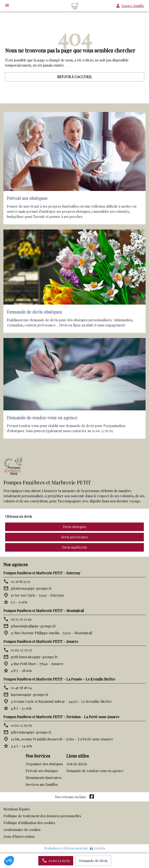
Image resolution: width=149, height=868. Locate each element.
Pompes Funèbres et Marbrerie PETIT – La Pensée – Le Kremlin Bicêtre (59, 679)
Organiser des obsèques (44, 764)
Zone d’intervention (19, 836)
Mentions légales (17, 809)
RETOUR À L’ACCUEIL (75, 77)
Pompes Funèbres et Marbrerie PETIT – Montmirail (44, 611)
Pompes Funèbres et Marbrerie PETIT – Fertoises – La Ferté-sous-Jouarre (61, 717)
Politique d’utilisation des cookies (29, 823)
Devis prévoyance (75, 537)
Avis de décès (77, 764)
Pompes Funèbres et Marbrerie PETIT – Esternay (42, 573)
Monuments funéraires (44, 778)
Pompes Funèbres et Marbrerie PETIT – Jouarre (41, 641)
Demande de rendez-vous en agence (95, 771)
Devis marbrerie (75, 547)
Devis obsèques (74, 527)
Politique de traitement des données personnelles (42, 816)
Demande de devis (93, 861)
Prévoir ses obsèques (42, 771)
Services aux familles (42, 784)
